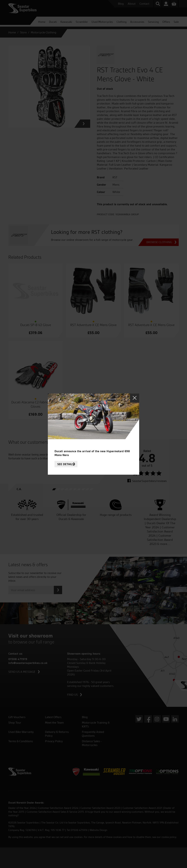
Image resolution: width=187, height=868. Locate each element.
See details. (66, 464)
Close (135, 398)
